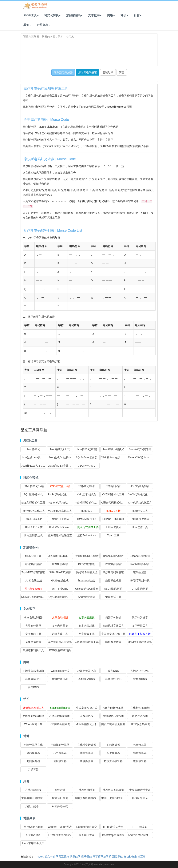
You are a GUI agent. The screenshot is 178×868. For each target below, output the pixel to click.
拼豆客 (142, 857)
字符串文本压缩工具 (113, 634)
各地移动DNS (87, 679)
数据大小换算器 (113, 761)
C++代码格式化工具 (140, 503)
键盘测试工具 (113, 597)
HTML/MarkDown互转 (61, 527)
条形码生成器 (113, 581)
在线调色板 (87, 716)
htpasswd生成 (87, 581)
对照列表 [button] (43, 25)
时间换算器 (33, 761)
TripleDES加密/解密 (33, 572)
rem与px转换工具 (113, 708)
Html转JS (87, 511)
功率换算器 (87, 753)
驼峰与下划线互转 (140, 634)
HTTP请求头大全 (113, 827)
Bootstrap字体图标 (113, 835)
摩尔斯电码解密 (88, 72)
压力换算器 (60, 753)
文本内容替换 (60, 626)
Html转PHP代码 (60, 519)
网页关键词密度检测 (113, 724)
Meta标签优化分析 (87, 724)
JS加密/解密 (113, 486)
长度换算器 (113, 753)
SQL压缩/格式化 (33, 494)
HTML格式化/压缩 (33, 486)
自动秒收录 (130, 857)
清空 (122, 72)
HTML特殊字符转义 (60, 835)
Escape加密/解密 (140, 556)
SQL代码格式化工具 (33, 503)
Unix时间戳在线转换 (140, 642)
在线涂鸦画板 (33, 790)
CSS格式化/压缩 (60, 486)
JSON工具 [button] (31, 15)
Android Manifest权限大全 (143, 835)
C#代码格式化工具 (113, 494)
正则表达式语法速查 (60, 535)
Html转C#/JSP (33, 519)
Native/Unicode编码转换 (36, 597)
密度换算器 (140, 761)
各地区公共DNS (140, 671)
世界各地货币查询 (140, 790)
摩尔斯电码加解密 (113, 572)
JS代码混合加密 (140, 486)
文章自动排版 (60, 617)
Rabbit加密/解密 (140, 564)
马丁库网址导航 (102, 857)
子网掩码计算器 (60, 745)
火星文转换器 (33, 626)
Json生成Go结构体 (60, 457)
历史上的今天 (33, 806)
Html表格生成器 (140, 519)
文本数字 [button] (95, 15)
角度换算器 (87, 761)
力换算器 (33, 769)
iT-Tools (39, 857)
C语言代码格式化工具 (114, 503)
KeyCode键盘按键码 (60, 597)
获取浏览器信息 (87, 671)
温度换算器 (140, 753)
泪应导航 (117, 857)
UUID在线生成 (33, 581)
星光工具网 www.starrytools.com (98, 864)
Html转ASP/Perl (87, 519)
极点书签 (50, 857)
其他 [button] (27, 25)
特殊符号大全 (140, 798)
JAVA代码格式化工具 (140, 494)
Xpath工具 (113, 535)
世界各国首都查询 (113, 790)
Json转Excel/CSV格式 (34, 466)
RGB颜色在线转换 (60, 650)
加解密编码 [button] (74, 15)
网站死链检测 (140, 716)
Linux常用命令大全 (33, 843)
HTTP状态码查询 (140, 724)
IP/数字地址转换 (140, 581)
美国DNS (33, 687)
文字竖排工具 (140, 626)
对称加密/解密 (33, 564)
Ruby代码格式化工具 (87, 503)
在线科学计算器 (87, 745)
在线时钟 (60, 790)
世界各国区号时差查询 (35, 798)
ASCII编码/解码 (113, 589)
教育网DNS (140, 679)
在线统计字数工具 (113, 626)
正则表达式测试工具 (87, 527)
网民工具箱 (62, 857)
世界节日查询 (60, 798)
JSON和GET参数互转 (61, 466)
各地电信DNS (33, 679)
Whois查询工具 (33, 724)
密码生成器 (140, 572)
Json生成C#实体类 (140, 449)
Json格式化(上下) (60, 449)
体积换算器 (33, 753)
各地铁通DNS (113, 679)
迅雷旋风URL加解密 (87, 556)
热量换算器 (140, 745)
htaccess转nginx (60, 708)
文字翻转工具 (33, 634)
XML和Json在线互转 (113, 457)
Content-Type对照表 (60, 827)
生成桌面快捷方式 (87, 708)
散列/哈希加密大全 (87, 572)
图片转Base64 (33, 589)
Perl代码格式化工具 (33, 511)
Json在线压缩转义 (113, 449)
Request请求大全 (87, 827)
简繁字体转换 (113, 617)
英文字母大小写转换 (60, 642)
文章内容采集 (87, 617)
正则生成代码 (113, 527)
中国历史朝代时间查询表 (116, 798)
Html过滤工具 (140, 527)
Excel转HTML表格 (113, 519)
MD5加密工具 (33, 556)
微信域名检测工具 (33, 708)
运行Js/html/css (87, 535)
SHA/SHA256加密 (60, 572)
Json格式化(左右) (87, 449)
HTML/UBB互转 (33, 527)
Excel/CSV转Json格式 (141, 457)
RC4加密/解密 (113, 564)
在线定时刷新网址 (60, 716)
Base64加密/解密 (113, 556)
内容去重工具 (60, 634)
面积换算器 (113, 745)
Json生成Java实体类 (34, 457)
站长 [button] (124, 15)
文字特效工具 (87, 634)
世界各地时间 (87, 790)
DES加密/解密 (87, 564)
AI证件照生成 (60, 806)
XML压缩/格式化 (87, 494)
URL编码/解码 (140, 589)
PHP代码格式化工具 (60, 494)
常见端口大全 (87, 835)
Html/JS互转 (113, 511)
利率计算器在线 (33, 745)
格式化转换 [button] (52, 15)
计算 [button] (138, 15)
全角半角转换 (33, 642)
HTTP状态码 (140, 827)
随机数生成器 (113, 642)
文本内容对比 (87, 626)
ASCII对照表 (33, 835)
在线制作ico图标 (140, 708)
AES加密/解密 (60, 564)
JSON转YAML (87, 466)
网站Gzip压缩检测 (113, 716)
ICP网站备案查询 (60, 724)
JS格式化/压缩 (87, 486)
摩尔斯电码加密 (63, 72)
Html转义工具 (140, 511)
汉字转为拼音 (140, 617)
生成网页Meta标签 (33, 716)
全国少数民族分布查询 (88, 798)
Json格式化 (33, 449)
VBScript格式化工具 (60, 511)
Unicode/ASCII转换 (87, 589)
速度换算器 (60, 761)
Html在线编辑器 (33, 617)
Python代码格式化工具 (61, 503)
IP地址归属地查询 (33, 671)
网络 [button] (111, 15)
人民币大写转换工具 (87, 642)
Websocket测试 (60, 671)
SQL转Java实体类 (87, 457)
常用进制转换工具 (33, 650)
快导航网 (75, 857)
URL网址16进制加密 (60, 556)
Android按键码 (87, 597)
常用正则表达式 (33, 535)
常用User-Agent (33, 827)
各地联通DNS (60, 679)
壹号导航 (87, 857)
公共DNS (113, 671)
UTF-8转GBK (60, 589)
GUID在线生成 (60, 581)
